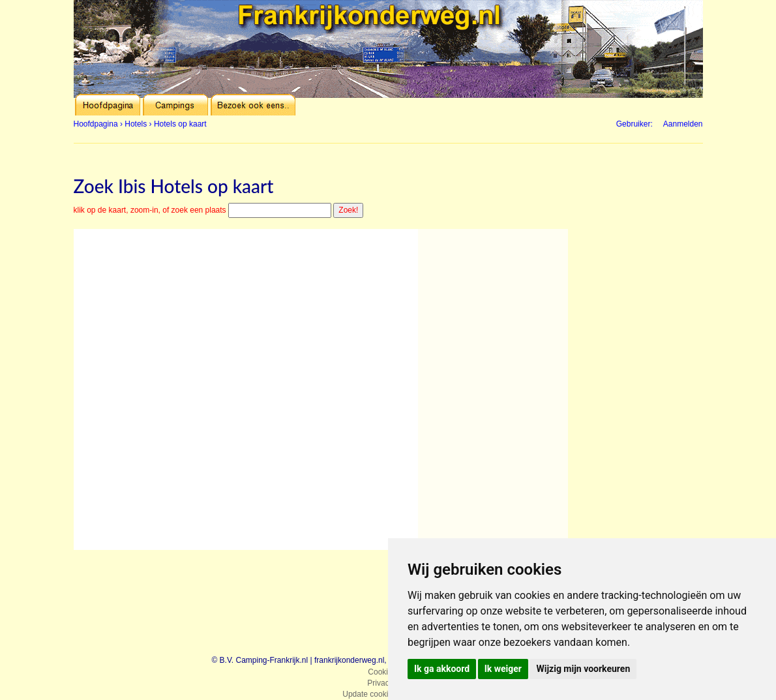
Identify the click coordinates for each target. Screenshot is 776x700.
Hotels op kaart (180, 124)
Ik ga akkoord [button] (442, 669)
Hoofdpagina (96, 124)
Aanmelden (683, 124)
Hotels (136, 124)
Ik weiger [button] (503, 669)
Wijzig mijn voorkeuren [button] (583, 669)
